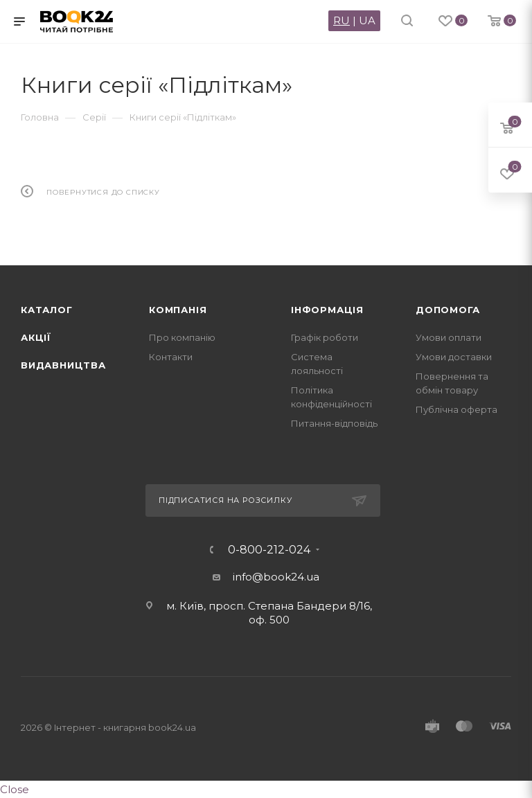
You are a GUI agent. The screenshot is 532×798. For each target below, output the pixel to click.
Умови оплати (449, 337)
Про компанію (182, 337)
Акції (36, 337)
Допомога (447, 310)
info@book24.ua (276, 577)
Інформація (327, 310)
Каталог (47, 310)
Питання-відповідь (334, 423)
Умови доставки (454, 357)
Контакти (171, 357)
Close (15, 789)
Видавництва (63, 365)
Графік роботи (325, 337)
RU (342, 20)
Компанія (178, 310)
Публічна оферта (456, 409)
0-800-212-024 (269, 550)
